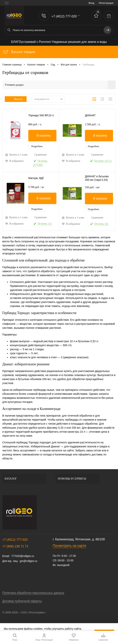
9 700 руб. (36, 187)
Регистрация (106, 3)
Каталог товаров (19, 52)
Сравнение (41, 155)
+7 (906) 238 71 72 (15, 546)
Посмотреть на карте (70, 546)
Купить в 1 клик (16, 155)
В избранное (14, 161)
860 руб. (35, 124)
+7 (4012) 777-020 (15, 540)
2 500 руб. (93, 124)
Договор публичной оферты (22, 601)
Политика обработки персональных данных (33, 593)
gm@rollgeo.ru (28, 561)
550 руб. (92, 187)
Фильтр (16, 99)
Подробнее (37, 146)
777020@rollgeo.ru (23, 556)
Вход (92, 3)
